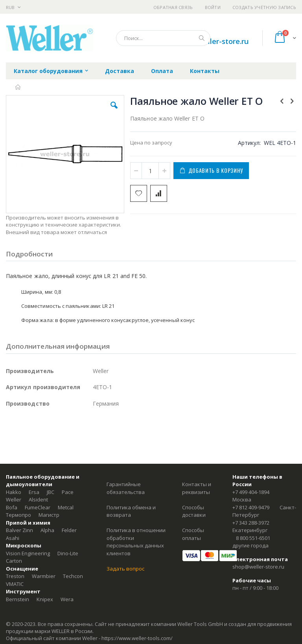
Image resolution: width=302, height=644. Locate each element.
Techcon (73, 576)
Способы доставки (194, 511)
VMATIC (15, 584)
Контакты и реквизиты (197, 488)
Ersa (34, 492)
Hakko (14, 492)
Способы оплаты (193, 534)
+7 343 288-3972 (251, 523)
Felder (69, 530)
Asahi (13, 538)
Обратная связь (173, 7)
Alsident (38, 499)
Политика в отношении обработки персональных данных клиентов (136, 542)
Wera (67, 599)
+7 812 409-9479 (251, 507)
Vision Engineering (28, 553)
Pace (68, 492)
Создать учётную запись (264, 7)
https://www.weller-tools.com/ (137, 638)
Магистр (49, 515)
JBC (51, 492)
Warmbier (44, 576)
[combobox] (163, 38)
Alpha (47, 530)
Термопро (18, 515)
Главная (18, 87)
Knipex (45, 599)
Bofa (12, 507)
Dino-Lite (68, 553)
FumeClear (38, 507)
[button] (114, 111)
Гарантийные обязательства (126, 488)
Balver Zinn (19, 530)
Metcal (66, 507)
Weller (14, 499)
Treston (15, 576)
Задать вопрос (125, 569)
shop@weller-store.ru (212, 41)
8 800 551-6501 (253, 538)
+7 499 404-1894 (251, 492)
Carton (14, 561)
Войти (213, 7)
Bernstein (17, 599)
